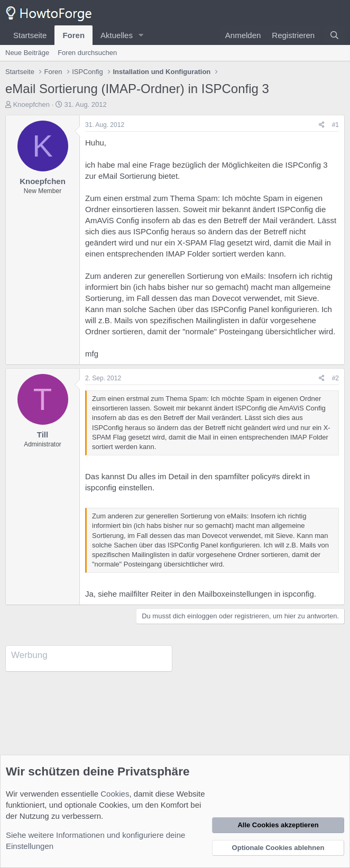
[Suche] (334, 35)
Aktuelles (117, 35)
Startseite (30, 35)
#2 (335, 378)
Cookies (115, 794)
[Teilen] (322, 125)
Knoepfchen (31, 104)
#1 (335, 125)
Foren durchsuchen (87, 53)
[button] (141, 35)
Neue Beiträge (27, 53)
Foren (73, 35)
